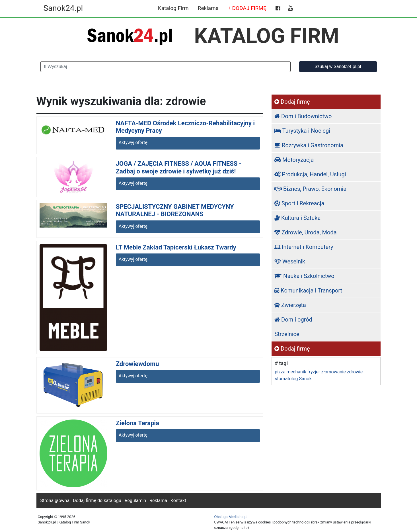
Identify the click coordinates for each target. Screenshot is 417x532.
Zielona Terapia (137, 423)
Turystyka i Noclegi (302, 131)
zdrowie (355, 372)
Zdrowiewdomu (137, 364)
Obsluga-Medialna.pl (231, 517)
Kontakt (178, 501)
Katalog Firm (173, 8)
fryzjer (314, 372)
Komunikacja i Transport (308, 290)
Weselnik (290, 261)
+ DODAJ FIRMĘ (247, 8)
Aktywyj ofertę (133, 143)
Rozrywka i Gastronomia (309, 145)
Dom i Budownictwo (303, 116)
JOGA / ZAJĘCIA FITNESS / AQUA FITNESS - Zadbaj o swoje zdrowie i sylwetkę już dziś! (179, 167)
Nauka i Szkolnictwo (304, 276)
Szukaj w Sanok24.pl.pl (338, 66)
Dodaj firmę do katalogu (97, 501)
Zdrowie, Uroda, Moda (305, 232)
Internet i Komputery (304, 247)
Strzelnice (287, 334)
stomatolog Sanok (293, 379)
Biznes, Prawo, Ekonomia (310, 189)
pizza (280, 372)
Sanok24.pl (63, 8)
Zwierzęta (290, 305)
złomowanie (333, 372)
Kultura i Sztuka (297, 218)
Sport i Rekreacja (299, 203)
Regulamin (135, 501)
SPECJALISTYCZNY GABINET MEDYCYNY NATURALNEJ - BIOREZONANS (175, 210)
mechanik (296, 372)
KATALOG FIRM (267, 36)
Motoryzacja (294, 160)
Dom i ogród (293, 320)
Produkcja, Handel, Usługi (310, 174)
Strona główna (55, 501)
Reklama (208, 8)
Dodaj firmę (292, 102)
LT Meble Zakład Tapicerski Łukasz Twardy (176, 247)
